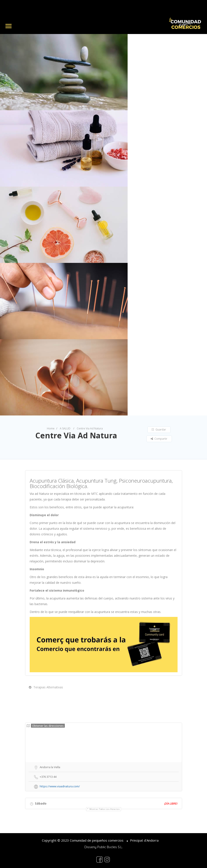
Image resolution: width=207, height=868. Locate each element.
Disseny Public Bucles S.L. (104, 847)
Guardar (159, 430)
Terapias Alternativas (46, 687)
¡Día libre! (171, 803)
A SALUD (65, 428)
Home (51, 428)
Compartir (159, 439)
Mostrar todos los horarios (104, 809)
